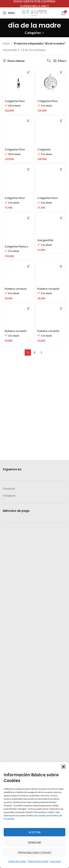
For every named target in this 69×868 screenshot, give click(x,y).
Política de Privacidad (38, 861)
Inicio (6, 43)
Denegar (34, 842)
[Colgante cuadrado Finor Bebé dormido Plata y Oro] (51, 255)
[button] (63, 767)
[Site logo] (35, 13)
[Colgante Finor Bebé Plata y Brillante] (51, 550)
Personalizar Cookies (35, 853)
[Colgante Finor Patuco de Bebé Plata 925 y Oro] (18, 83)
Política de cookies (17, 861)
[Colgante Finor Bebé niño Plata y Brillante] (18, 550)
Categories (33, 33)
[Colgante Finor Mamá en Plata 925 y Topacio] (51, 83)
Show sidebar (16, 61)
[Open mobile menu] (9, 13)
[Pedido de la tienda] (49, 61)
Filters (62, 61)
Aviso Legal (56, 861)
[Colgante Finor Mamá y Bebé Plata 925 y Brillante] (18, 255)
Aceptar (35, 832)
